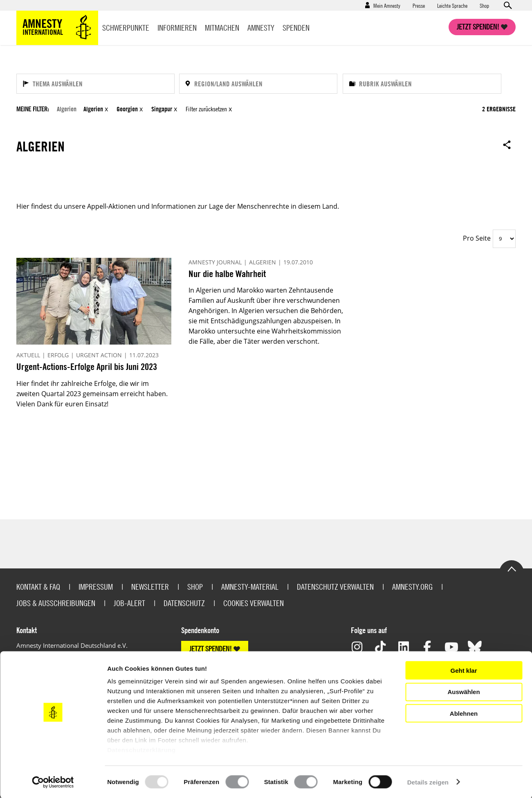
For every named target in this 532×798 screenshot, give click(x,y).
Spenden (296, 28)
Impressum (96, 587)
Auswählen (464, 692)
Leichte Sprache (452, 5)
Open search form (507, 5)
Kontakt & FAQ (38, 587)
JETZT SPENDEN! (211, 649)
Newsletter (150, 587)
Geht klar (464, 670)
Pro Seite (477, 238)
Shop (484, 5)
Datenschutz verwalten (335, 587)
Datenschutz (184, 603)
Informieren (177, 28)
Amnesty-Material (250, 587)
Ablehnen (464, 713)
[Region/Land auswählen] (258, 84)
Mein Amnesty (387, 5)
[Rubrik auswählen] (422, 84)
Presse (419, 5)
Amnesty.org (412, 587)
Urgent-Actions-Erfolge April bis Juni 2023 (87, 366)
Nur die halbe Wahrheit (227, 274)
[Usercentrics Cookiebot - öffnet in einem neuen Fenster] (53, 782)
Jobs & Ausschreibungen (56, 603)
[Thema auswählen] (95, 84)
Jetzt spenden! (478, 27)
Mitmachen (222, 28)
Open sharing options (507, 144)
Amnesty (261, 28)
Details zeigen (428, 782)
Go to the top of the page (512, 568)
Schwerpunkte (126, 28)
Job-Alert (129, 603)
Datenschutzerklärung (141, 750)
